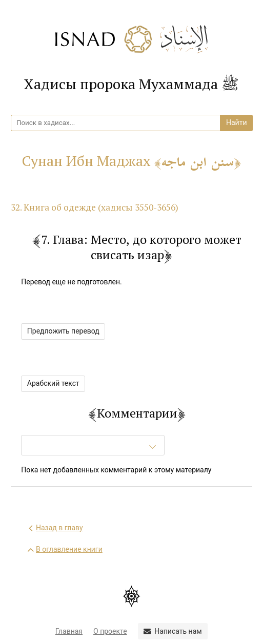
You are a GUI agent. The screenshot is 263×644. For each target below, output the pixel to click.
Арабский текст (53, 383)
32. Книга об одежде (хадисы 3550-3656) (95, 207)
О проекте (110, 631)
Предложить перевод (63, 331)
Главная (69, 631)
